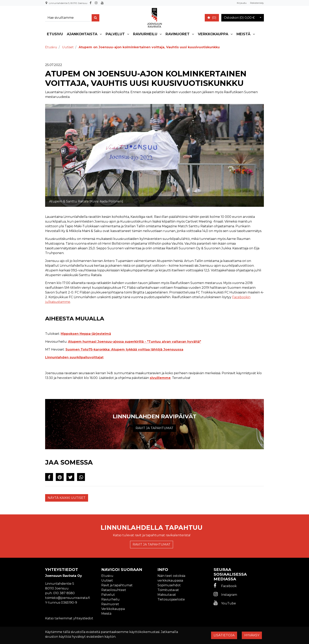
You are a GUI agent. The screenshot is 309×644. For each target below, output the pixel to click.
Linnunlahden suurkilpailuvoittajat (74, 357)
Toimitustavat (168, 590)
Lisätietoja (224, 635)
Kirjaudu (242, 3)
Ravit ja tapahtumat (154, 428)
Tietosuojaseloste (171, 599)
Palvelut (115, 34)
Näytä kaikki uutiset (67, 498)
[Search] (69, 18)
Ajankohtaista (82, 34)
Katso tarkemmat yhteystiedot (69, 618)
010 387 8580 (64, 593)
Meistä (243, 34)
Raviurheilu (145, 34)
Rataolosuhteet (114, 590)
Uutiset (107, 580)
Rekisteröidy (257, 3)
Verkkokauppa (213, 34)
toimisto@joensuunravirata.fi (68, 598)
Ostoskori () (239, 18)
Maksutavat (167, 595)
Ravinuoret (178, 34)
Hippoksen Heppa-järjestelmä (86, 334)
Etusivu (55, 34)
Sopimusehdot (169, 585)
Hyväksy (252, 635)
